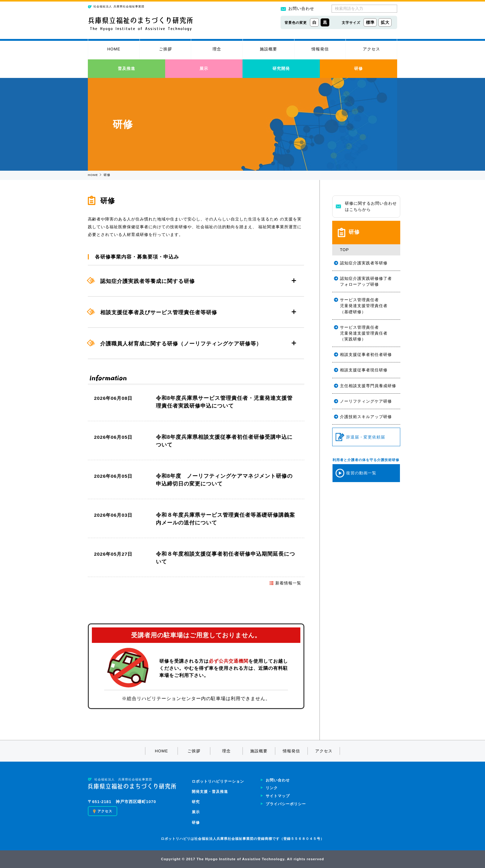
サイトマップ (278, 796)
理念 (217, 49)
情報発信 (320, 49)
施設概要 (268, 49)
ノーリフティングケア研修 (366, 401)
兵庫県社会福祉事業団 (116, 7)
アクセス (371, 49)
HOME (114, 49)
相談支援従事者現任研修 (364, 370)
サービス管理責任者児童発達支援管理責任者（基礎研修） (364, 306)
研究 (196, 802)
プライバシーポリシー (286, 804)
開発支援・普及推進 (210, 792)
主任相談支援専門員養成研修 (368, 386)
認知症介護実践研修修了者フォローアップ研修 (366, 281)
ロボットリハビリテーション (218, 781)
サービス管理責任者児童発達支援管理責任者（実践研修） (364, 333)
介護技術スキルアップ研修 (366, 417)
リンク (272, 788)
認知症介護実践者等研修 (364, 263)
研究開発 (281, 68)
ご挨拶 (165, 49)
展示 (204, 68)
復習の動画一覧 (356, 473)
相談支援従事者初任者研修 (366, 355)
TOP (344, 250)
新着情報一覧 (285, 583)
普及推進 (127, 68)
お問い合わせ (297, 9)
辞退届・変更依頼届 (360, 437)
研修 (358, 68)
